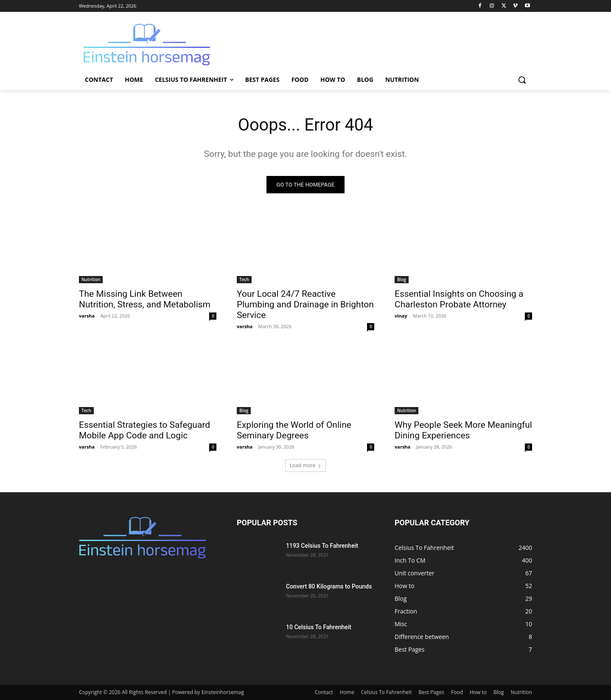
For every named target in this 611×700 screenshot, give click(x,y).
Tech (244, 279)
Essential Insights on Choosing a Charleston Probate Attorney (459, 299)
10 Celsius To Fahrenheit (319, 627)
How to (478, 692)
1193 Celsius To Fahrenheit (322, 546)
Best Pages (432, 692)
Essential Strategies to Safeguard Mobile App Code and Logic (144, 430)
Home (347, 692)
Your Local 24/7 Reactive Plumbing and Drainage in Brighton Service (305, 304)
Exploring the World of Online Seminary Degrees (294, 430)
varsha (87, 316)
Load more (306, 465)
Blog (402, 279)
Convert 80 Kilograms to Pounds (329, 586)
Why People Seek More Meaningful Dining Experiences (463, 430)
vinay (401, 316)
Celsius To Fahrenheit (387, 692)
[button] (522, 80)
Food (457, 692)
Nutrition (91, 279)
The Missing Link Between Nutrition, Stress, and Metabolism (145, 299)
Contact (324, 692)
